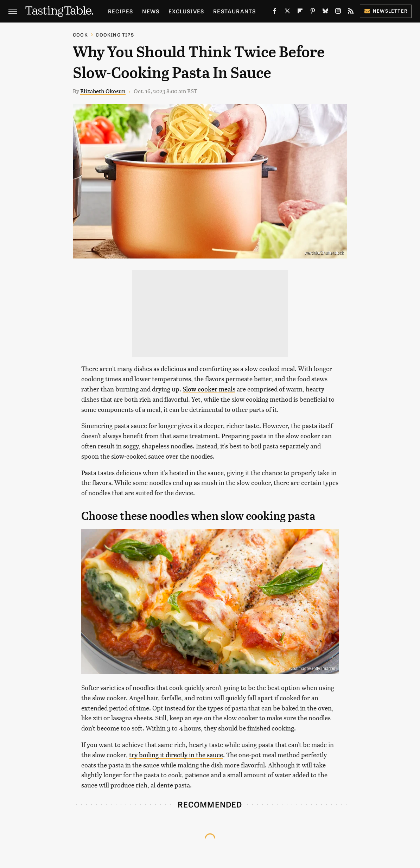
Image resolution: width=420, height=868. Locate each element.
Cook (80, 35)
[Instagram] (338, 12)
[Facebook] (275, 12)
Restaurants (234, 11)
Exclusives (186, 11)
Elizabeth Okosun (103, 91)
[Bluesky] (325, 12)
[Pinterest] (313, 12)
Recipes (120, 11)
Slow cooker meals (209, 389)
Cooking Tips (115, 35)
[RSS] (351, 12)
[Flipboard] (300, 12)
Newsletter (386, 11)
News (151, 11)
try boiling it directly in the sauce (176, 755)
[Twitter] (287, 12)
